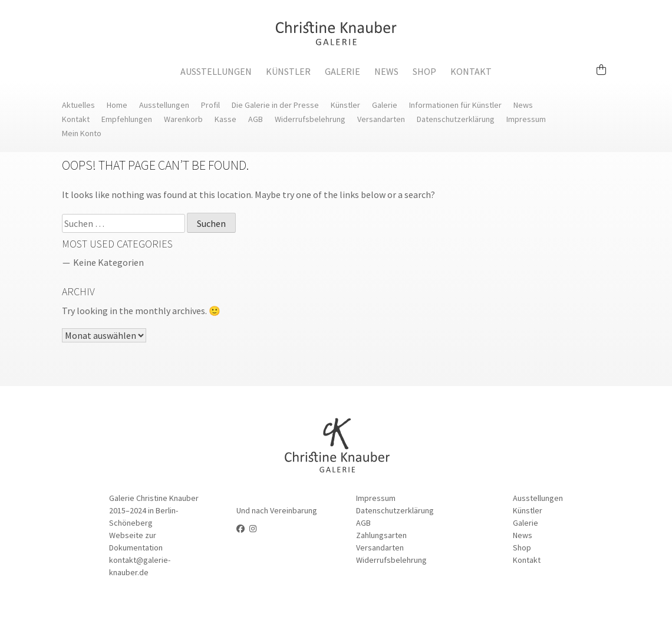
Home (117, 105)
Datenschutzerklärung (456, 119)
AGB (256, 119)
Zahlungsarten (381, 535)
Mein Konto (82, 133)
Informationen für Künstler (455, 105)
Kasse (225, 119)
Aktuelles (78, 105)
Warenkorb (183, 119)
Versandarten (381, 119)
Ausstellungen (216, 71)
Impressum (526, 119)
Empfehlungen (127, 119)
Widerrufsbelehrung (310, 119)
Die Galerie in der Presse (275, 105)
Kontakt (471, 71)
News (386, 71)
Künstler (288, 71)
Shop (424, 71)
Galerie (342, 71)
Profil (210, 105)
